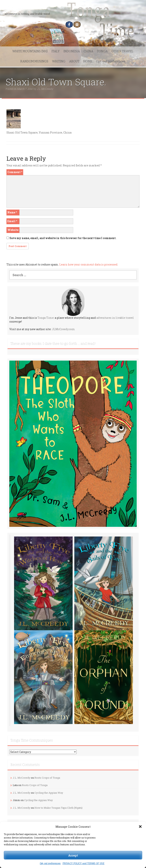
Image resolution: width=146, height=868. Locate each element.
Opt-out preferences (50, 863)
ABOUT (74, 61)
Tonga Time (46, 318)
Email (12, 221)
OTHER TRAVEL (122, 51)
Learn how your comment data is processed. (89, 264)
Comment (15, 172)
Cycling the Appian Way (49, 793)
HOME (88, 61)
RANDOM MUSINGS (34, 61)
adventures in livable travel (115, 318)
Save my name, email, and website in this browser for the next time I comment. (63, 238)
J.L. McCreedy (45, 89)
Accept (73, 855)
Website (13, 230)
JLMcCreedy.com (63, 329)
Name (12, 212)
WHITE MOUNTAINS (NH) (30, 51)
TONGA (102, 51)
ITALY (56, 51)
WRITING (59, 61)
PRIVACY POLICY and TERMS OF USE (83, 863)
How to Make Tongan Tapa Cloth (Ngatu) (58, 808)
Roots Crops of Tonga (47, 778)
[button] (140, 827)
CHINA (88, 51)
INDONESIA (72, 51)
